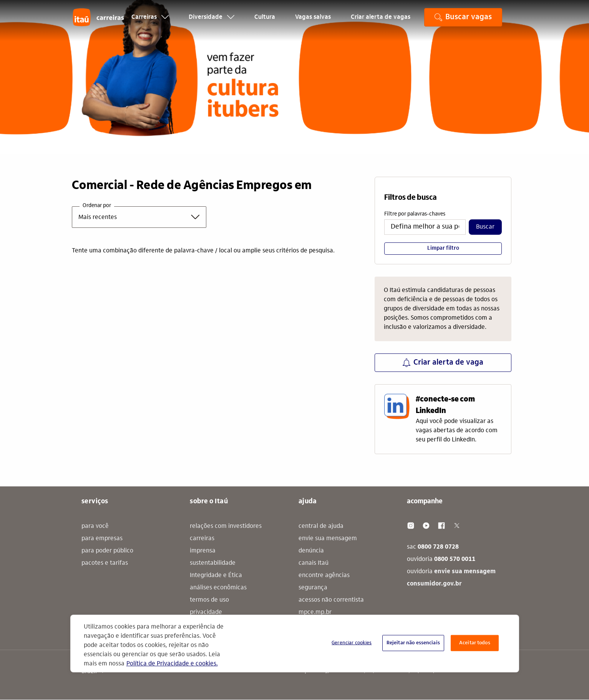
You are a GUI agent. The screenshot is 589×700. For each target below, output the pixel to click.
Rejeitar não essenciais (413, 643)
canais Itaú (314, 563)
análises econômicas (218, 588)
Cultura (265, 22)
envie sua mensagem (328, 539)
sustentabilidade (213, 563)
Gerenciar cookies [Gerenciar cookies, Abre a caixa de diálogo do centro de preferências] (352, 643)
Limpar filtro (443, 249)
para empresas (102, 539)
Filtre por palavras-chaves (415, 214)
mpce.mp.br (315, 612)
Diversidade (212, 22)
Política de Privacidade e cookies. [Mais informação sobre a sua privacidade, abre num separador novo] (172, 664)
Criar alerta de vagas (381, 22)
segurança (313, 588)
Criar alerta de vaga (443, 363)
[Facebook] (441, 526)
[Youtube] (426, 526)
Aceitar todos (475, 643)
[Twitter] (457, 526)
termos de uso (209, 600)
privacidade (206, 612)
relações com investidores (226, 526)
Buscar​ (485, 227)
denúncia (311, 551)
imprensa (203, 551)
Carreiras (150, 22)
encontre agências (324, 576)
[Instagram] (411, 526)
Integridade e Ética (216, 576)
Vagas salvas (313, 22)
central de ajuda (321, 526)
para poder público (107, 551)
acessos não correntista (331, 600)
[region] (295, 644)
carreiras (202, 539)
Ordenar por (97, 206)
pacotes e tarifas (105, 563)
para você (95, 526)
